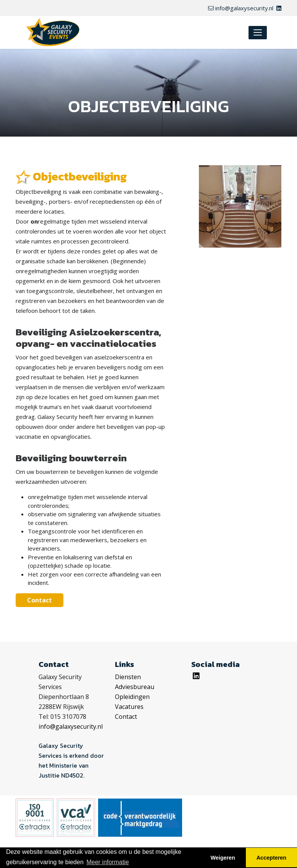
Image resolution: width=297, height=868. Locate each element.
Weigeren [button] (223, 858)
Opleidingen (132, 697)
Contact (40, 600)
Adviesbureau (135, 687)
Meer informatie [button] (107, 862)
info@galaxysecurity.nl (241, 8)
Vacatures (129, 707)
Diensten (128, 677)
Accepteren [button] (271, 858)
